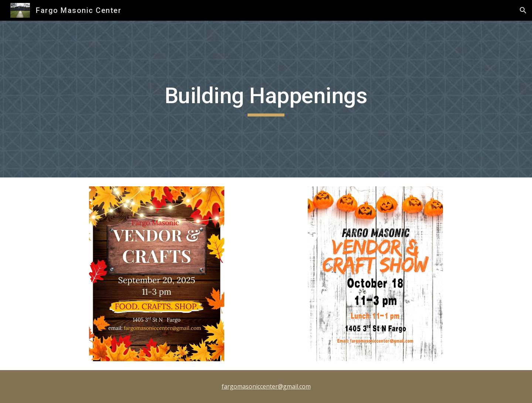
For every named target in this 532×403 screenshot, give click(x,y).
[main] (266, 99)
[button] (523, 10)
